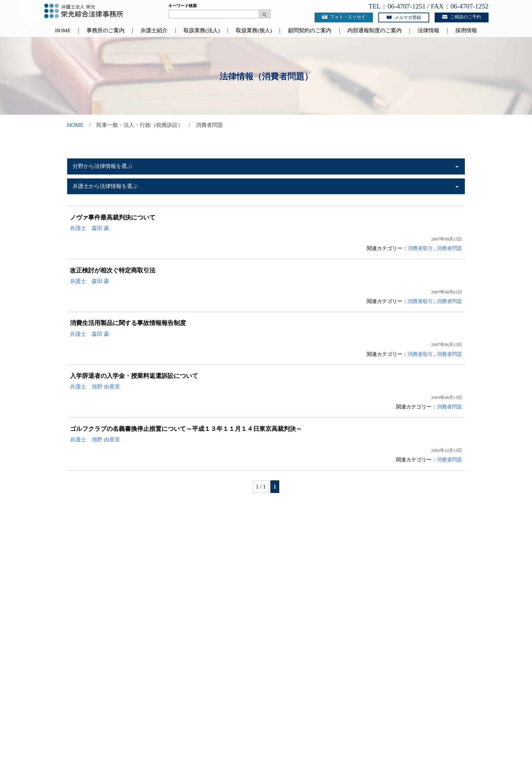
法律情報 (429, 31)
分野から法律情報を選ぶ (102, 166)
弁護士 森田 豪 (90, 228)
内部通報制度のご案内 (375, 31)
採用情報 (466, 31)
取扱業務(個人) (254, 31)
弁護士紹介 (154, 31)
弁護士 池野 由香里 (95, 387)
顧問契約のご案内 (310, 31)
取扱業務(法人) (202, 31)
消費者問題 (449, 248)
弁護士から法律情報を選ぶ (105, 186)
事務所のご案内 (106, 31)
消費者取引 (420, 248)
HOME (63, 31)
